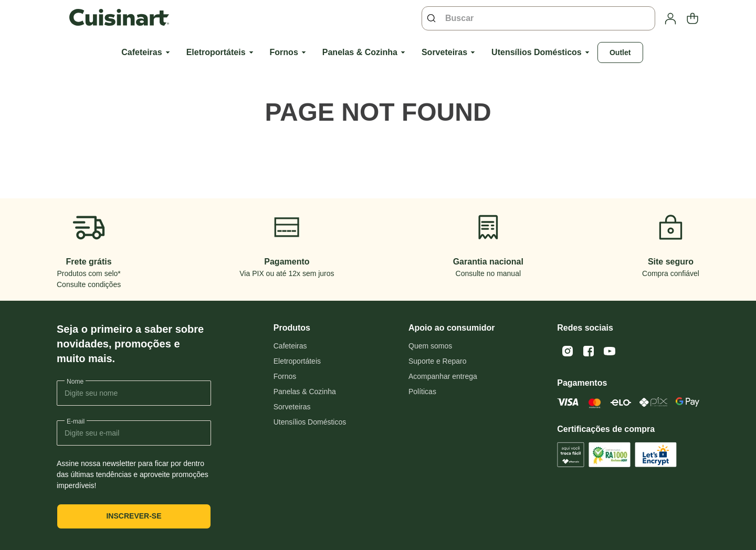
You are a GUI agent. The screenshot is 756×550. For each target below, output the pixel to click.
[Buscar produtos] (434, 18)
